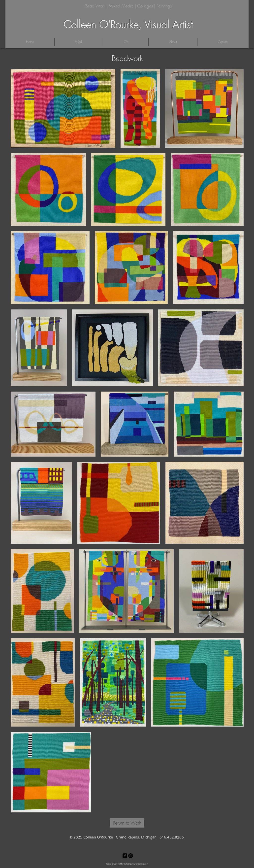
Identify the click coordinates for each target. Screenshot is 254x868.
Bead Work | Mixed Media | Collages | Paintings (128, 6)
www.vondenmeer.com (140, 864)
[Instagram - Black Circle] (131, 856)
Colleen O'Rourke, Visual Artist (128, 24)
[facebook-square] (125, 856)
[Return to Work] (127, 823)
